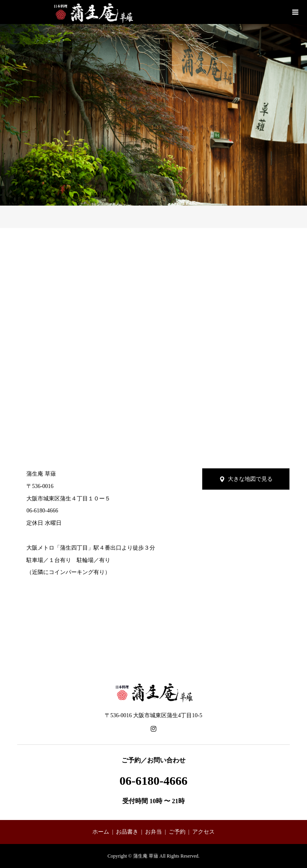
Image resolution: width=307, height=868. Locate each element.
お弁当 (153, 832)
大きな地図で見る (250, 479)
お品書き (127, 832)
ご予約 (177, 832)
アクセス (203, 832)
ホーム (101, 832)
